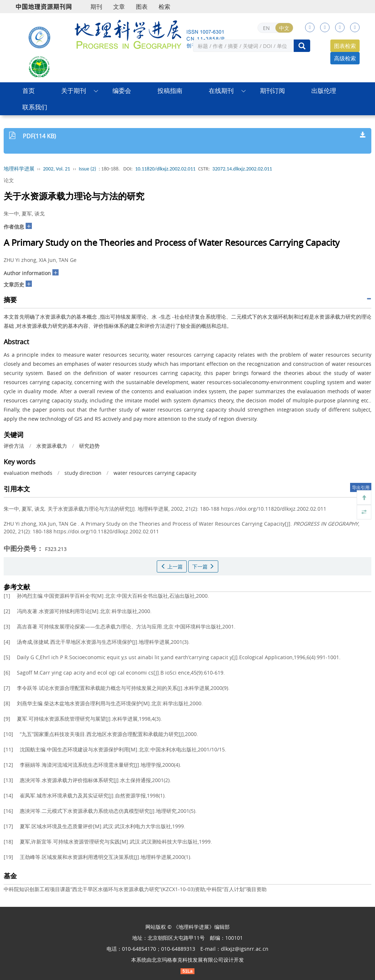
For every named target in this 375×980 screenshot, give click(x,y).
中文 (284, 28)
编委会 (122, 91)
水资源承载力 (52, 446)
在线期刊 (221, 91)
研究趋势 (89, 446)
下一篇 (203, 566)
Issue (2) (88, 169)
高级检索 (345, 58)
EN (266, 28)
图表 (142, 7)
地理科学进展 (19, 169)
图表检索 (345, 46)
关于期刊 (74, 91)
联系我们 (35, 107)
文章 (119, 7)
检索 (164, 7)
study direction (83, 473)
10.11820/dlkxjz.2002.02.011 (165, 169)
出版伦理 (324, 91)
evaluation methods (28, 473)
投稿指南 (170, 91)
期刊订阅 (272, 91)
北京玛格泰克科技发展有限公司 (187, 960)
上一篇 (172, 566)
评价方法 (14, 446)
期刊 (96, 7)
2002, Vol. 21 (57, 169)
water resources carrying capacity (155, 473)
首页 (29, 91)
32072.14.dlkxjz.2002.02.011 (242, 169)
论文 (9, 180)
